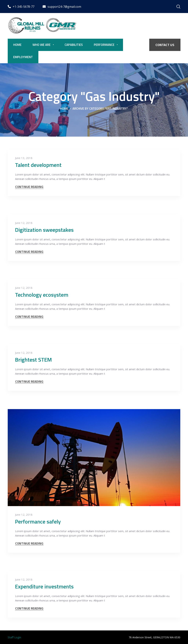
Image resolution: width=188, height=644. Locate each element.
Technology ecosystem (42, 295)
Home (17, 45)
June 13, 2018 (24, 158)
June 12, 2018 (24, 223)
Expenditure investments (44, 586)
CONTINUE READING (29, 187)
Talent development (38, 165)
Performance (104, 45)
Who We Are (41, 45)
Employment (23, 57)
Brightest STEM (33, 360)
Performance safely (38, 522)
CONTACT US (165, 45)
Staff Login (14, 637)
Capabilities (74, 45)
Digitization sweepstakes (44, 230)
